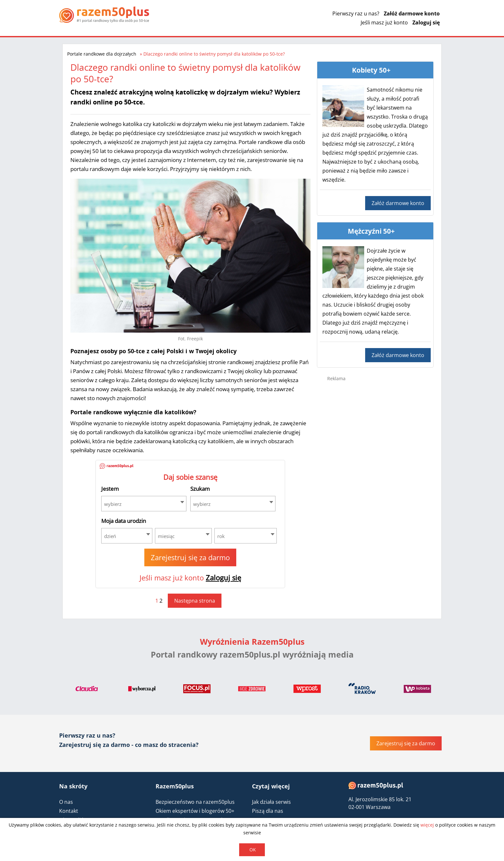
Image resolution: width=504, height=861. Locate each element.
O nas (66, 802)
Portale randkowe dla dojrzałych (102, 54)
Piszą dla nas (268, 811)
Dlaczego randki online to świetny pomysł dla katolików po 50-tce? (214, 54)
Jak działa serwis (271, 802)
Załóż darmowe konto (412, 13)
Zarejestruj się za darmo (190, 557)
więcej (427, 825)
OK (253, 850)
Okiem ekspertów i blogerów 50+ (195, 811)
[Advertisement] (375, 489)
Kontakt (69, 811)
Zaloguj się (426, 22)
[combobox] (144, 504)
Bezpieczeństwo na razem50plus (195, 802)
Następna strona (195, 601)
